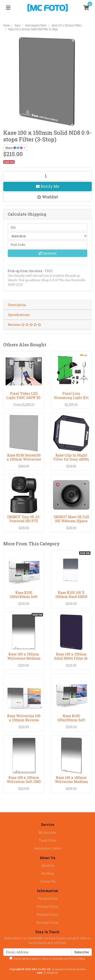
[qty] (47, 227)
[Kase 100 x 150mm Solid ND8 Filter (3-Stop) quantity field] (47, 176)
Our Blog (47, 873)
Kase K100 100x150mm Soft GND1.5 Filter (24, 597)
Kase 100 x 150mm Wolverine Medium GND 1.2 (24, 658)
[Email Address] (38, 952)
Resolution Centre (48, 848)
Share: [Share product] (14, 148)
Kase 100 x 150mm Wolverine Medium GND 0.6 (71, 782)
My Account (47, 832)
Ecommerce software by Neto (69, 969)
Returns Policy (47, 915)
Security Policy (47, 923)
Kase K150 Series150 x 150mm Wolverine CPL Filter (24, 459)
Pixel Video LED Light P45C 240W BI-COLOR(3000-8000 (24, 397)
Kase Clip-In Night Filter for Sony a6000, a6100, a (71, 459)
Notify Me (47, 186)
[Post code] (47, 245)
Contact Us (48, 881)
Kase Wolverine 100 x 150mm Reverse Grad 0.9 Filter (24, 720)
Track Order (48, 840)
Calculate (48, 253)
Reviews (25, 325)
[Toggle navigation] (8, 8)
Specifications (19, 315)
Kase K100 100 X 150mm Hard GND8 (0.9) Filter (71, 597)
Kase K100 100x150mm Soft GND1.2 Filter (71, 720)
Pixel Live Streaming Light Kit (71, 395)
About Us (48, 865)
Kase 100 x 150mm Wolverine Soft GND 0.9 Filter (24, 782)
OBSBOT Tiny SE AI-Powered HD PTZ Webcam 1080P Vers (24, 521)
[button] (47, 197)
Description (17, 305)
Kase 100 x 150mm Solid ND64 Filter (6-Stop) (71, 658)
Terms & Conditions (52, 959)
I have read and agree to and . (47, 958)
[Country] (47, 236)
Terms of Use (47, 899)
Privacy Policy (48, 907)
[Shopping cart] (86, 8)
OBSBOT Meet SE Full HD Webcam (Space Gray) (71, 521)
